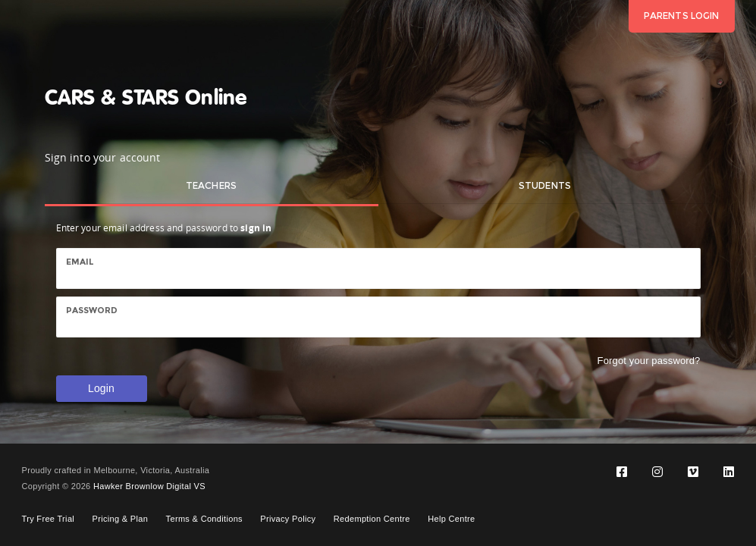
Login (101, 388)
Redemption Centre (372, 519)
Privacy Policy (288, 519)
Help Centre (451, 519)
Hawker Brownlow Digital (142, 486)
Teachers (211, 185)
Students (545, 185)
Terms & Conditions (204, 519)
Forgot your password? (649, 361)
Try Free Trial (49, 519)
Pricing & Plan (121, 519)
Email (80, 262)
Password (92, 310)
